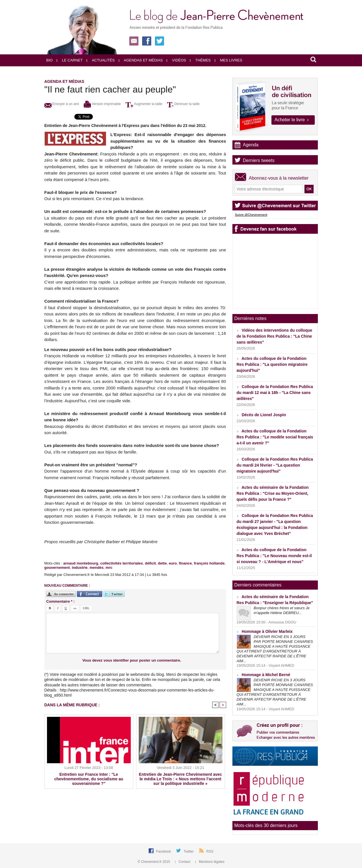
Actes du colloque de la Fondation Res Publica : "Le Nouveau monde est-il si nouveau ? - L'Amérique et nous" (274, 556)
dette (162, 563)
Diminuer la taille (183, 104)
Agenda (251, 145)
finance (185, 563)
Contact (183, 862)
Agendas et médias (141, 60)
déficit (150, 563)
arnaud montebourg (81, 563)
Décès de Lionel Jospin (264, 415)
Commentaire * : (60, 601)
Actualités (101, 60)
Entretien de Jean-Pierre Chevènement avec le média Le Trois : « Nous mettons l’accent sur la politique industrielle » (181, 779)
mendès (96, 568)
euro (173, 563)
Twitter (189, 851)
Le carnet (70, 60)
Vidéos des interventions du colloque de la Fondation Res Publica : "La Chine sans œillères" (275, 336)
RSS (210, 851)
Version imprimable (102, 104)
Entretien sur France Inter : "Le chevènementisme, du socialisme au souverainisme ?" (89, 779)
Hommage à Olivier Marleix (267, 631)
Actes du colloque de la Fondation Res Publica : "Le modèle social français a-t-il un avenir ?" (275, 437)
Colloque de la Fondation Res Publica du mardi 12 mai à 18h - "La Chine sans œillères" (275, 393)
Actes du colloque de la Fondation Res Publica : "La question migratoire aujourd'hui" (272, 364)
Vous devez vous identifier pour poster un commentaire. (132, 660)
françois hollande (209, 563)
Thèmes (200, 60)
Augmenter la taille (144, 104)
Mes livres (229, 60)
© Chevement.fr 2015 (154, 862)
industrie (80, 568)
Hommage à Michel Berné (266, 675)
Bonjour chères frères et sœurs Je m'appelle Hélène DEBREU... (282, 610)
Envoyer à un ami (62, 104)
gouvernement (57, 568)
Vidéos (176, 60)
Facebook (164, 851)
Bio (50, 60)
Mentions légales (210, 862)
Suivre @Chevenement (251, 215)
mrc (109, 568)
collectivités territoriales (122, 563)
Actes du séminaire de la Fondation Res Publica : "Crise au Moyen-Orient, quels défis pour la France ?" (273, 493)
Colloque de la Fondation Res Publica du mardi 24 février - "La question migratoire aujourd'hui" (275, 465)
